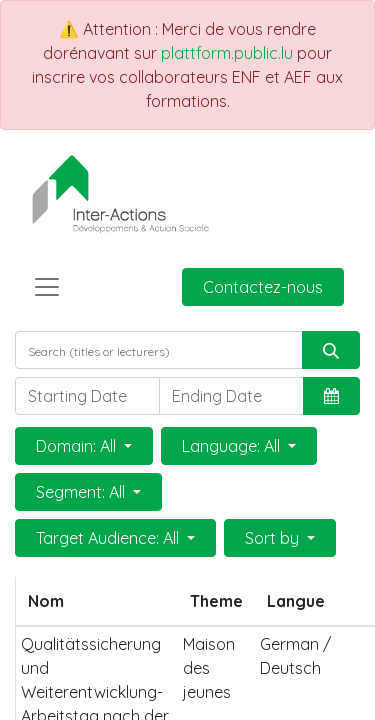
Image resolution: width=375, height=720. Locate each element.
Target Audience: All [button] (109, 538)
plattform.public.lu (227, 53)
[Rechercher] (331, 350)
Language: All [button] (233, 446)
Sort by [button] (274, 538)
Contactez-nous (263, 287)
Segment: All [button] (82, 492)
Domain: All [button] (78, 446)
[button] (331, 396)
